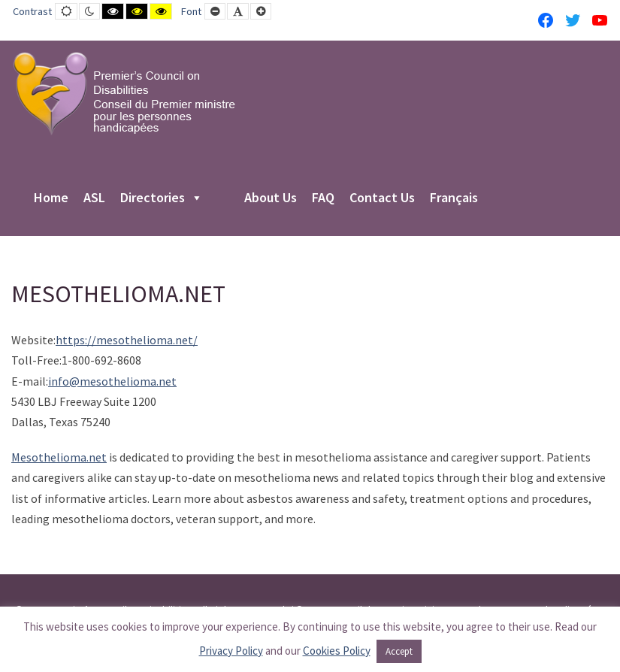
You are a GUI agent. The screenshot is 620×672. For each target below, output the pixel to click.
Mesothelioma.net (59, 457)
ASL (94, 198)
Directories (162, 198)
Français (454, 198)
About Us (271, 198)
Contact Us (382, 198)
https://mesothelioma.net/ (127, 340)
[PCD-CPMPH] (124, 93)
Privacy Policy (231, 651)
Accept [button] (399, 651)
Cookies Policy (337, 651)
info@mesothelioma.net (112, 381)
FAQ (323, 198)
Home (51, 198)
